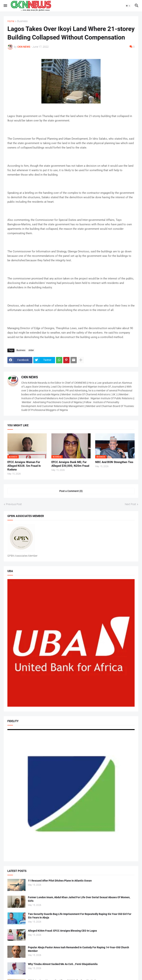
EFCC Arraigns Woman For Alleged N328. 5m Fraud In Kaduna (24, 466)
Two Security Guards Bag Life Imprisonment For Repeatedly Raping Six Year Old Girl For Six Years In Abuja (80, 916)
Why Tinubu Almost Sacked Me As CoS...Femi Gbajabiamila (63, 964)
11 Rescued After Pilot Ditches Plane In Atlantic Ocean (60, 881)
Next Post (130, 504)
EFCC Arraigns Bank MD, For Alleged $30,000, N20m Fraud (70, 464)
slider (31, 350)
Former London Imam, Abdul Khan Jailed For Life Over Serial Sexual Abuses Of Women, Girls (79, 899)
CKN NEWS (30, 377)
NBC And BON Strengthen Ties (114, 462)
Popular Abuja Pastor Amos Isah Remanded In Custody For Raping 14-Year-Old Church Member (78, 949)
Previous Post (14, 504)
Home (11, 21)
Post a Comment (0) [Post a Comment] (71, 491)
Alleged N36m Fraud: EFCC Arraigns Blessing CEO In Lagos (62, 931)
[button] (5, 6)
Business (22, 21)
